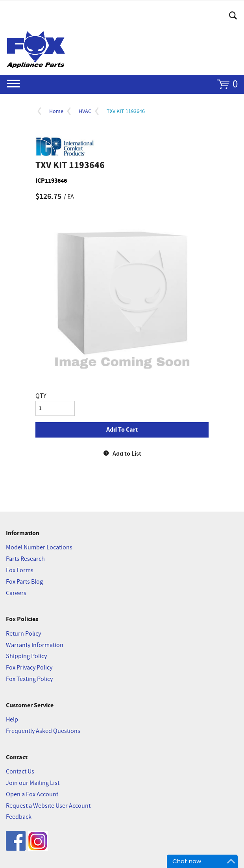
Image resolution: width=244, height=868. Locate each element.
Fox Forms (20, 570)
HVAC (85, 111)
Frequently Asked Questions (43, 731)
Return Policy (23, 634)
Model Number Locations (39, 548)
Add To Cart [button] (122, 430)
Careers (16, 593)
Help (12, 720)
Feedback (19, 817)
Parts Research (25, 559)
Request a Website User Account (48, 806)
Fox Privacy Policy (29, 668)
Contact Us (20, 772)
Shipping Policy (26, 656)
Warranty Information (35, 645)
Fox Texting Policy (29, 679)
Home (56, 111)
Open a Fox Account (32, 795)
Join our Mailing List (33, 783)
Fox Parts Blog (24, 582)
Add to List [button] (127, 454)
